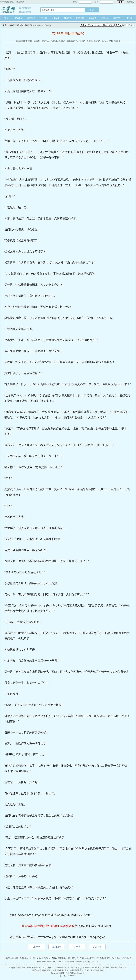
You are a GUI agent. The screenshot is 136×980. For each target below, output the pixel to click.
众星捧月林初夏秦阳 (44, 961)
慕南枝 (90, 41)
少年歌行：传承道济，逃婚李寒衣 (20, 25)
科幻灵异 (68, 18)
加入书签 (97, 947)
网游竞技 (80, 18)
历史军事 (56, 18)
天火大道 (54, 41)
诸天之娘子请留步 (43, 958)
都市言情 (43, 18)
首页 (6, 18)
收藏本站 (20, 2)
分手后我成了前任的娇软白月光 (108, 958)
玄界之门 (37, 41)
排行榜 (129, 18)
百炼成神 (97, 41)
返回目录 (57, 947)
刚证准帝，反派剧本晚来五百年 (83, 958)
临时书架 (117, 18)
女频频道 (92, 18)
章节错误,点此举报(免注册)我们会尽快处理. (48, 926)
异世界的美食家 (114, 41)
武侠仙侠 (31, 18)
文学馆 (18, 10)
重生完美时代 (72, 41)
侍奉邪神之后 (126, 958)
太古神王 (46, 41)
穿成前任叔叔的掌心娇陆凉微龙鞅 (77, 961)
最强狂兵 (62, 41)
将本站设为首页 (7, 2)
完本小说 (105, 18)
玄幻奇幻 (19, 18)
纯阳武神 (82, 41)
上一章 (37, 947)
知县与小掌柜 (58, 961)
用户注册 (131, 2)
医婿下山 (95, 961)
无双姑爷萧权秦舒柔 (59, 958)
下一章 (77, 947)
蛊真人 (104, 41)
